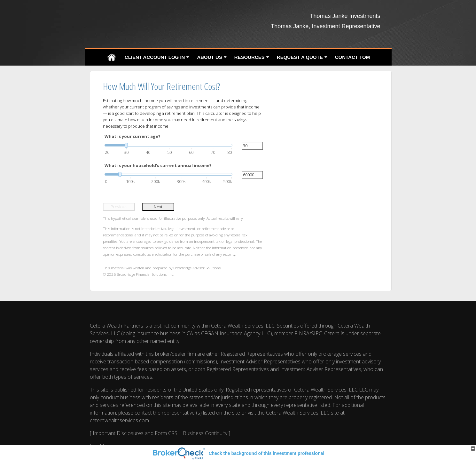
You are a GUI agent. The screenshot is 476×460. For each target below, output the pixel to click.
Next (158, 207)
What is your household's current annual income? (158, 165)
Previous (119, 207)
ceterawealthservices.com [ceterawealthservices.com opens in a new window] (119, 420)
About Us (209, 57)
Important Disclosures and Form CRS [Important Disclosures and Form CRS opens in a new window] (135, 433)
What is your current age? (133, 136)
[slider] (168, 145)
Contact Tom (352, 57)
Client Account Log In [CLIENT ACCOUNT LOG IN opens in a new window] (155, 57)
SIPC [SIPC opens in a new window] (316, 333)
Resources (250, 57)
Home (112, 57)
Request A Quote (300, 57)
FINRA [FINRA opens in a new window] (302, 333)
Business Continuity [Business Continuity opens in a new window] (205, 433)
